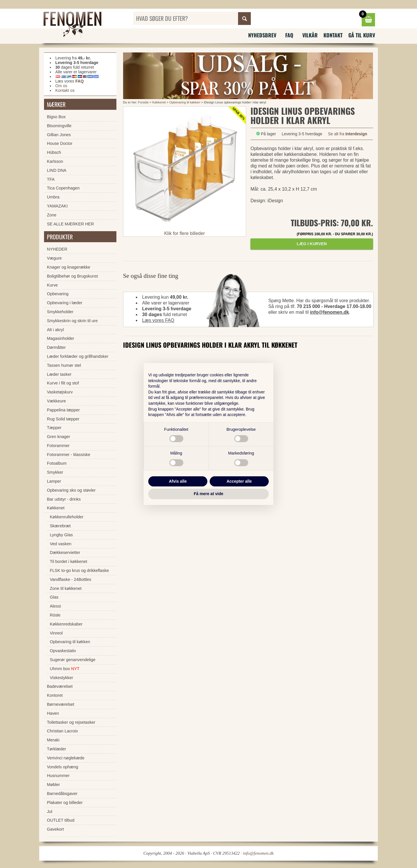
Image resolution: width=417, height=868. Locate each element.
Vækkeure (56, 401)
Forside (143, 102)
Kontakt (333, 35)
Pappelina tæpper (63, 410)
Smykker (55, 472)
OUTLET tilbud (61, 820)
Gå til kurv (362, 35)
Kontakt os (65, 90)
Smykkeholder (60, 312)
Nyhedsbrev (262, 35)
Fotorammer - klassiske (69, 455)
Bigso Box (56, 117)
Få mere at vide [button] (209, 494)
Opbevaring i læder (65, 303)
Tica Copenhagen (63, 188)
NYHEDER (57, 249)
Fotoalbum (57, 463)
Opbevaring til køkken (185, 102)
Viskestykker (62, 678)
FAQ (289, 35)
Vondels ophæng (63, 767)
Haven (53, 713)
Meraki (53, 740)
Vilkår (310, 35)
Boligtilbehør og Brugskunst (72, 276)
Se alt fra (348, 134)
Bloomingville (59, 126)
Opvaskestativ (63, 651)
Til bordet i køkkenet (68, 561)
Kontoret (55, 695)
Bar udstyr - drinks (64, 499)
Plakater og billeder (65, 803)
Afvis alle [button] (178, 481)
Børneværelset (61, 704)
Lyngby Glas (61, 535)
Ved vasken (61, 544)
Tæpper (54, 428)
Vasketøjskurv (60, 392)
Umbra (53, 197)
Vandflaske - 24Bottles (71, 579)
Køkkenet (159, 102)
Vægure (54, 258)
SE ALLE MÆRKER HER (70, 224)
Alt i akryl (55, 330)
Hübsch (54, 152)
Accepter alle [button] (239, 481)
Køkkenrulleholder (67, 517)
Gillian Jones (59, 135)
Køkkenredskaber (66, 624)
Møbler (53, 785)
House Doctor (60, 143)
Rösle (55, 615)
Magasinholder (61, 338)
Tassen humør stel (64, 365)
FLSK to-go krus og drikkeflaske (79, 570)
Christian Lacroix (62, 731)
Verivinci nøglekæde (66, 758)
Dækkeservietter (65, 552)
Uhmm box (65, 669)
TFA (51, 179)
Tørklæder (56, 749)
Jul (50, 812)
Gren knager (58, 437)
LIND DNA (57, 170)
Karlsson (55, 161)
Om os (61, 86)
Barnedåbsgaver (62, 794)
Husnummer (58, 776)
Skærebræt (60, 526)
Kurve (52, 285)
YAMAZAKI (57, 206)
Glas (54, 597)
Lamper (54, 481)
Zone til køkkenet (66, 588)
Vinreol (56, 633)
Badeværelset (60, 686)
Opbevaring (58, 294)
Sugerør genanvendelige (73, 660)
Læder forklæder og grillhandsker (78, 356)
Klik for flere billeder (185, 233)
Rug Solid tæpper (63, 419)
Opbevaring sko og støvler (71, 490)
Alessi (55, 606)
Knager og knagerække (69, 267)
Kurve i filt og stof (63, 383)
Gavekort (55, 829)
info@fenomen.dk (329, 312)
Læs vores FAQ (158, 320)
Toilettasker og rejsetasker (71, 722)
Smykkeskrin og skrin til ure (72, 321)
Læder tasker (59, 374)
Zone (52, 215)
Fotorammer (58, 446)
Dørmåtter (56, 347)
